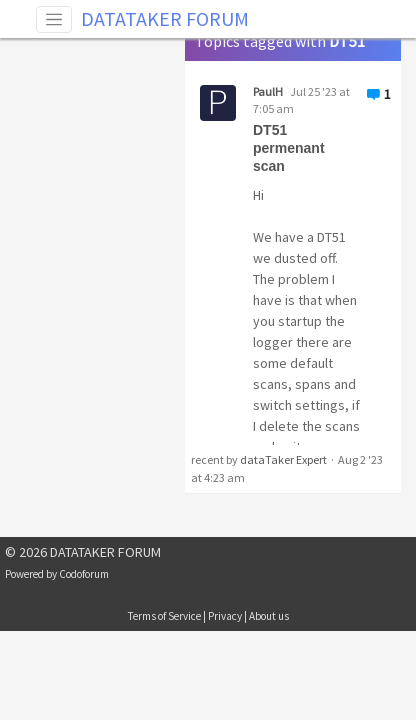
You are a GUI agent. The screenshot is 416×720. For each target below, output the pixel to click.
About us (269, 616)
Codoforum (84, 574)
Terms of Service (164, 616)
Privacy (225, 616)
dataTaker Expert (283, 459)
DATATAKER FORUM (165, 18)
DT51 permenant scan (289, 148)
